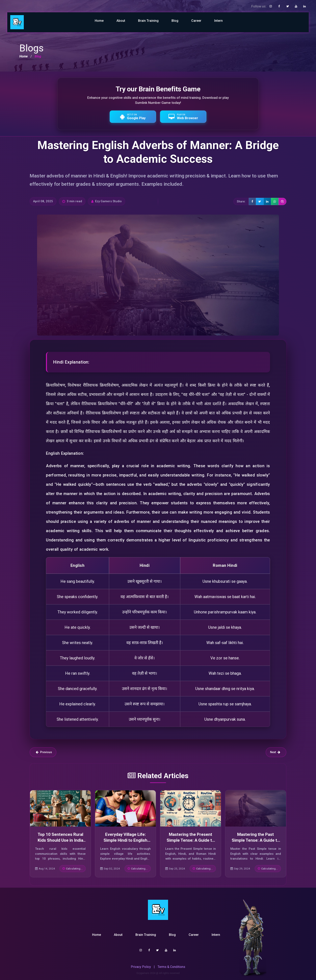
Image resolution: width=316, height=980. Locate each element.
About (121, 21)
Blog (175, 21)
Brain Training (148, 21)
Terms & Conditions (171, 967)
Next (275, 752)
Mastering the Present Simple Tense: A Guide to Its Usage (191, 840)
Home (99, 21)
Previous (44, 752)
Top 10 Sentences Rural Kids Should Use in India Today (60, 840)
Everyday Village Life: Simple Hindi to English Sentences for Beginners (126, 840)
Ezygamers (143, 973)
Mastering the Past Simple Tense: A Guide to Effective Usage (256, 840)
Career (196, 21)
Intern (218, 21)
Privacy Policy (141, 967)
